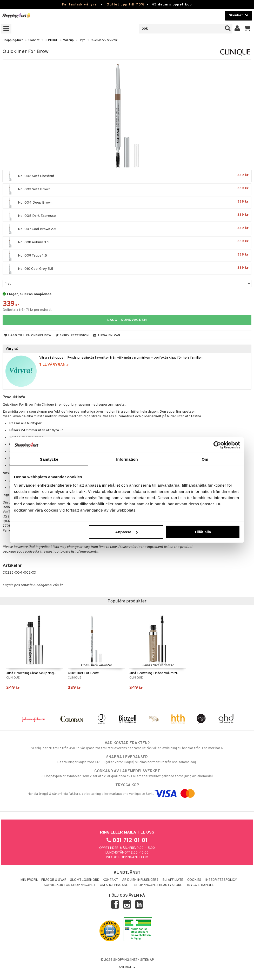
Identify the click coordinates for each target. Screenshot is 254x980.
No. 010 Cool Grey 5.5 (127, 269)
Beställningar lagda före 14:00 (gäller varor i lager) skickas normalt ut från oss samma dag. (127, 760)
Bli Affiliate (173, 880)
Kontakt (110, 880)
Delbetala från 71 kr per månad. (27, 310)
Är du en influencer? (140, 880)
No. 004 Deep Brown (127, 203)
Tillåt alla (203, 532)
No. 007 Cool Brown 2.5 (127, 229)
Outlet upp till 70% (125, 5)
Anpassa (126, 532)
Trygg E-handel (200, 885)
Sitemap (147, 960)
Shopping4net (13, 40)
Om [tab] (205, 459)
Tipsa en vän (107, 335)
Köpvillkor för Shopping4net (70, 885)
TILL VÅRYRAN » (54, 365)
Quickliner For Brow (104, 40)
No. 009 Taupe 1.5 (127, 256)
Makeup (68, 40)
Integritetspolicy (221, 880)
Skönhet (34, 40)
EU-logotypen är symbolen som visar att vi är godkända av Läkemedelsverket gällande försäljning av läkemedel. (127, 774)
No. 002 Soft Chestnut (127, 176)
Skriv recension (72, 335)
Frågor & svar (54, 880)
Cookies (194, 880)
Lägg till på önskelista (28, 335)
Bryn (82, 40)
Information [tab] (127, 459)
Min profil (29, 880)
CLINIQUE (51, 40)
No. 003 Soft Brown (127, 189)
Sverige (127, 967)
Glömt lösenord (85, 880)
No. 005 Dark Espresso (127, 216)
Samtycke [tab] (49, 459)
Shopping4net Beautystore (158, 885)
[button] (247, 29)
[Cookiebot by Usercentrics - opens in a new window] (217, 445)
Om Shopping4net (115, 885)
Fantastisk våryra (79, 5)
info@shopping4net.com (127, 857)
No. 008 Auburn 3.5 (127, 242)
